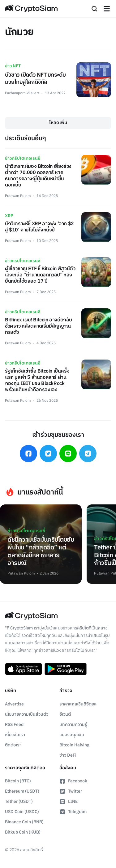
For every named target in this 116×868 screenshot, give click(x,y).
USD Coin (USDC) (22, 812)
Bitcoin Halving (74, 745)
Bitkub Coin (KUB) (23, 832)
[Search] (94, 9)
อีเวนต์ (65, 714)
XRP (9, 216)
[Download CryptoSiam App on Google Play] (66, 669)
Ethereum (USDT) (22, 791)
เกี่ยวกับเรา (15, 735)
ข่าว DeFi (68, 755)
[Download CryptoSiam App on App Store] (24, 669)
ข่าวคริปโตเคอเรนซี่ (23, 158)
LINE (69, 801)
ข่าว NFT (13, 66)
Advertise (14, 704)
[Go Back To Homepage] (31, 9)
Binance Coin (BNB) (24, 822)
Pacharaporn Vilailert (22, 93)
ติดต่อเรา (13, 745)
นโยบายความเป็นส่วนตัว (27, 714)
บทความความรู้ (73, 725)
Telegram (73, 812)
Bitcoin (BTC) (18, 781)
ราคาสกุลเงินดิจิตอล (78, 704)
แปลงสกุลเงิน (72, 735)
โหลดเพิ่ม (58, 123)
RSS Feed (14, 725)
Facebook (73, 781)
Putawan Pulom (18, 196)
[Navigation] (107, 9)
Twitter (71, 791)
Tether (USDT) (19, 801)
